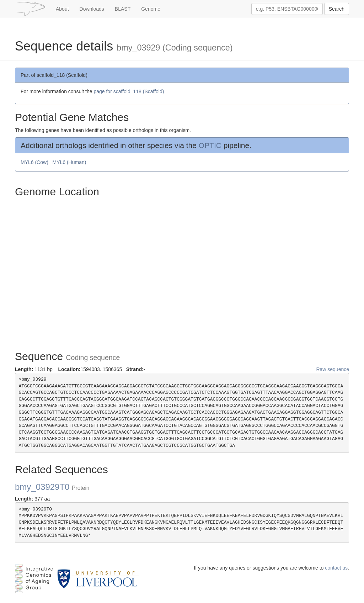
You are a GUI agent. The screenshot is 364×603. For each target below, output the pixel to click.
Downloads (92, 9)
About (62, 9)
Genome (151, 9)
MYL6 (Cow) (35, 162)
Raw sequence (333, 369)
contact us (336, 568)
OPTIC (210, 145)
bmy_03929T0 (52, 487)
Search (337, 9)
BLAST (123, 9)
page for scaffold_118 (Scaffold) (129, 91)
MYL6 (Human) (70, 162)
